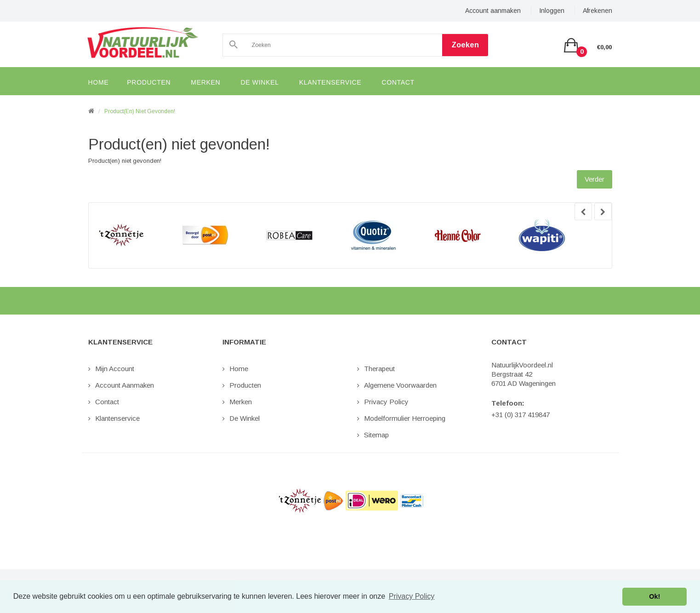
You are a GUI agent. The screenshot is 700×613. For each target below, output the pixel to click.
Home (239, 369)
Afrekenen (598, 11)
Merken (241, 402)
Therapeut (379, 369)
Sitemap (376, 435)
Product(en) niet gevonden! (140, 111)
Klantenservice (117, 418)
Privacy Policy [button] (412, 596)
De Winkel (245, 418)
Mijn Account (115, 369)
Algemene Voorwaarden (400, 385)
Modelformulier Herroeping (405, 418)
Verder (595, 179)
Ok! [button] (654, 596)
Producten (245, 385)
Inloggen (552, 11)
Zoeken (465, 45)
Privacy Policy (386, 402)
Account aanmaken (493, 11)
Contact (107, 402)
